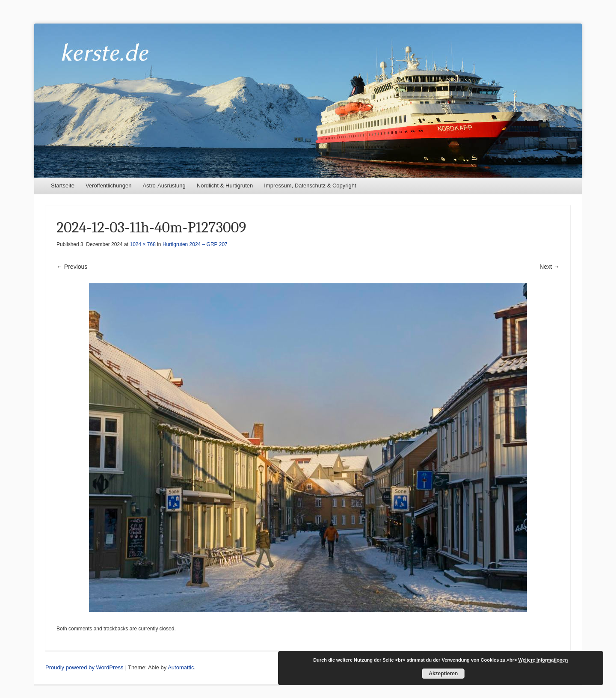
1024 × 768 (142, 244)
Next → (549, 267)
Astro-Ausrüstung (164, 186)
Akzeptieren (443, 674)
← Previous (72, 267)
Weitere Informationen (543, 660)
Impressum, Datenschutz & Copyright (310, 186)
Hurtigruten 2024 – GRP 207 (195, 244)
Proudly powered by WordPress (84, 667)
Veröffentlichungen (108, 186)
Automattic (181, 667)
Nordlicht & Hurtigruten (225, 186)
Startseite (63, 186)
